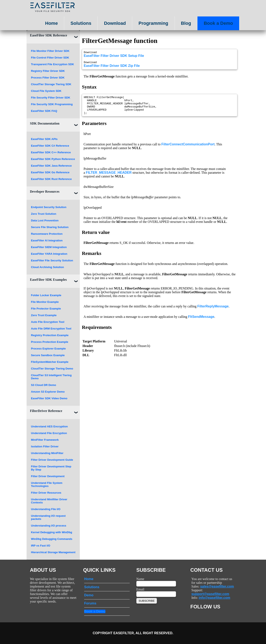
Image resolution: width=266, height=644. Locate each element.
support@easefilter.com (210, 594)
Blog (186, 23)
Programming (153, 23)
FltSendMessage (201, 322)
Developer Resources (45, 192)
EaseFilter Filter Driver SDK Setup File (114, 56)
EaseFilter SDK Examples (48, 280)
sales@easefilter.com (217, 586)
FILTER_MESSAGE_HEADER (109, 178)
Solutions (81, 23)
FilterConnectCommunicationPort (188, 150)
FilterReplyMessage (213, 312)
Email (140, 589)
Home (51, 23)
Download (115, 23)
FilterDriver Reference (46, 411)
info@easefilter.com (214, 598)
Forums (90, 603)
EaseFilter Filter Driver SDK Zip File (112, 68)
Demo (89, 595)
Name (140, 579)
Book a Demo (218, 23)
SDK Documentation (45, 123)
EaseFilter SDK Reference (49, 35)
